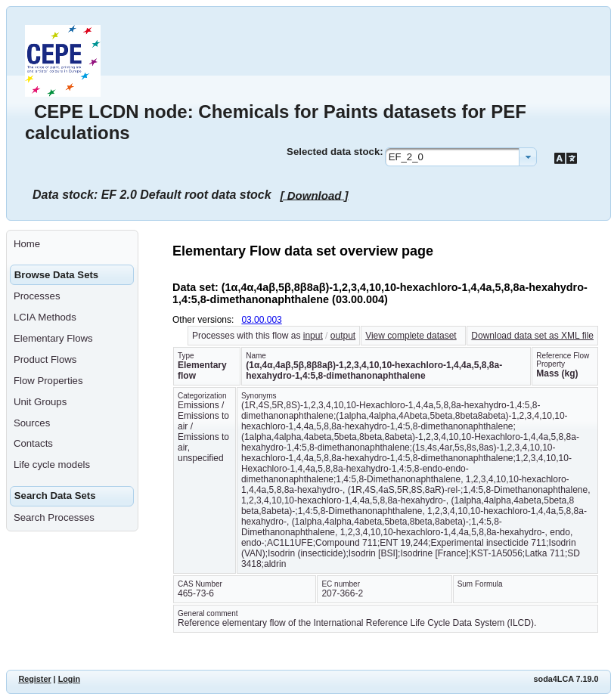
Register (34, 679)
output (343, 336)
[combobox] (461, 157)
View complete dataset (411, 336)
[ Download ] (315, 195)
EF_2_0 (406, 157)
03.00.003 (261, 320)
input (313, 336)
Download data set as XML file (532, 336)
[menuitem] (72, 244)
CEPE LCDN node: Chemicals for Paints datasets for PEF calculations (276, 122)
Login (69, 679)
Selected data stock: (335, 152)
